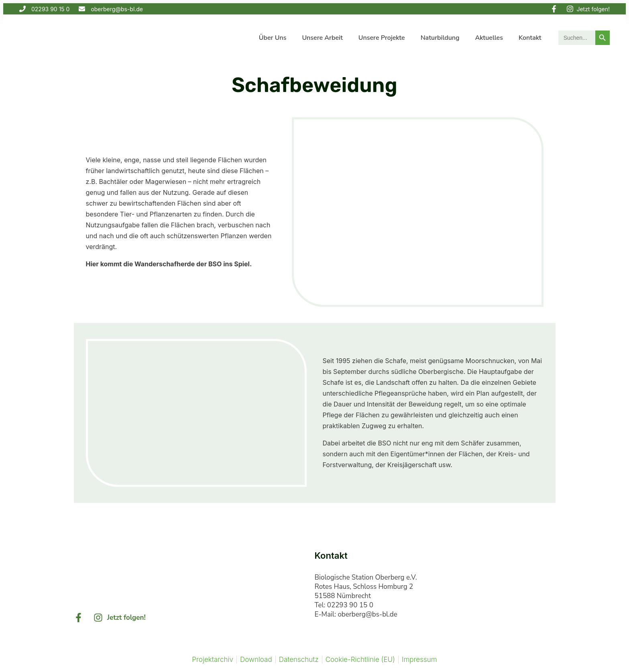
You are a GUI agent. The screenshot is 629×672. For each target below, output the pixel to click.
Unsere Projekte (382, 38)
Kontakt (530, 38)
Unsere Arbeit (322, 38)
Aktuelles (489, 38)
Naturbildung (440, 38)
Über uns (273, 38)
